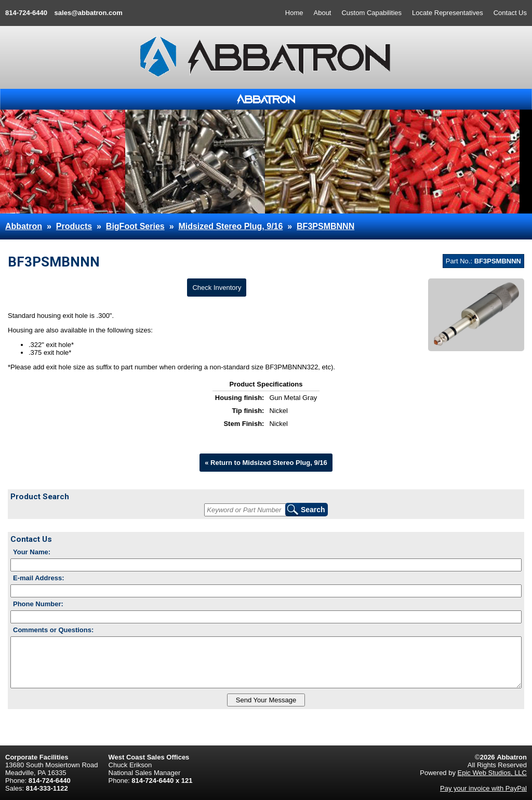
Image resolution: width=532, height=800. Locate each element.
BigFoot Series (135, 226)
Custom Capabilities (371, 13)
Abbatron (24, 226)
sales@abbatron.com (89, 13)
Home (294, 13)
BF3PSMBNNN (325, 226)
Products (74, 226)
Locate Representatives (448, 13)
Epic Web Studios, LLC (492, 773)
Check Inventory (217, 288)
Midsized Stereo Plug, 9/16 (230, 226)
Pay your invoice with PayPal (483, 788)
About (323, 13)
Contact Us (510, 13)
